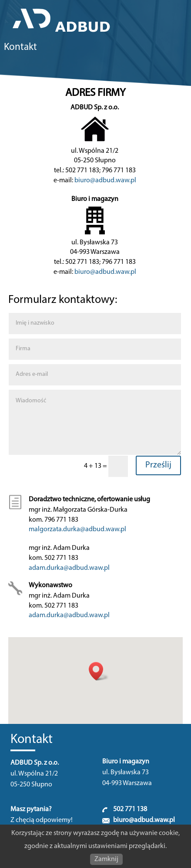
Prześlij (158, 465)
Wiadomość (95, 422)
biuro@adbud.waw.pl (105, 181)
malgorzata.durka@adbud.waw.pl (77, 529)
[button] (99, 671)
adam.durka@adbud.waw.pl (69, 568)
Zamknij (106, 859)
